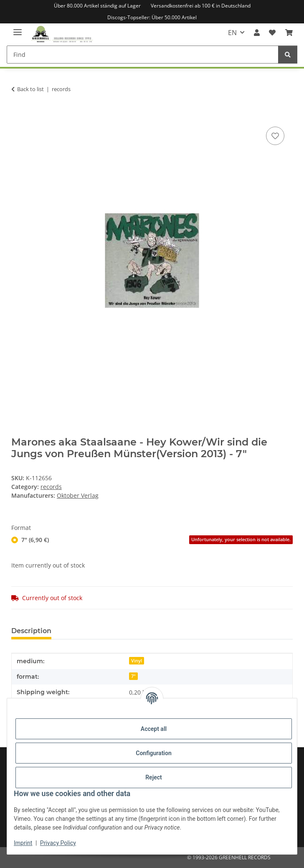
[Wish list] (272, 33)
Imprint (23, 843)
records (51, 487)
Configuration (153, 753)
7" (133, 676)
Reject (154, 777)
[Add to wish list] (275, 136)
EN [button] (232, 33)
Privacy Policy (58, 843)
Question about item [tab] (100, 631)
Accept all (154, 729)
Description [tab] (31, 631)
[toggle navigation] (18, 29)
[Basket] (289, 33)
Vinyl (137, 661)
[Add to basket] (18, 115)
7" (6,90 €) (157, 540)
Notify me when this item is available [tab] (213, 631)
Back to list (30, 89)
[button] (257, 33)
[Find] (143, 55)
